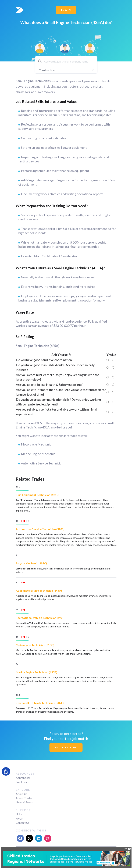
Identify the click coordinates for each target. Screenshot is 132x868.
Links (19, 814)
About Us (22, 794)
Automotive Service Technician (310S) (40, 529)
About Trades (24, 798)
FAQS (19, 818)
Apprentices (23, 778)
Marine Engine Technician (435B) (36, 672)
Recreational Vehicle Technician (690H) (41, 618)
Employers (22, 782)
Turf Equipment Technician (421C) (38, 495)
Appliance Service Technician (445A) (39, 590)
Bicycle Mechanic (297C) (31, 563)
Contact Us (23, 823)
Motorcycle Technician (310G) (35, 645)
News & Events (25, 802)
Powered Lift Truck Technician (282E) (40, 703)
